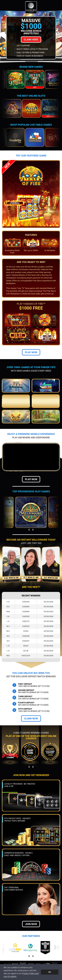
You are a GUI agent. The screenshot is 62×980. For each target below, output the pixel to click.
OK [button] (50, 972)
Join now (31, 924)
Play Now (31, 352)
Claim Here (31, 40)
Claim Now (31, 718)
